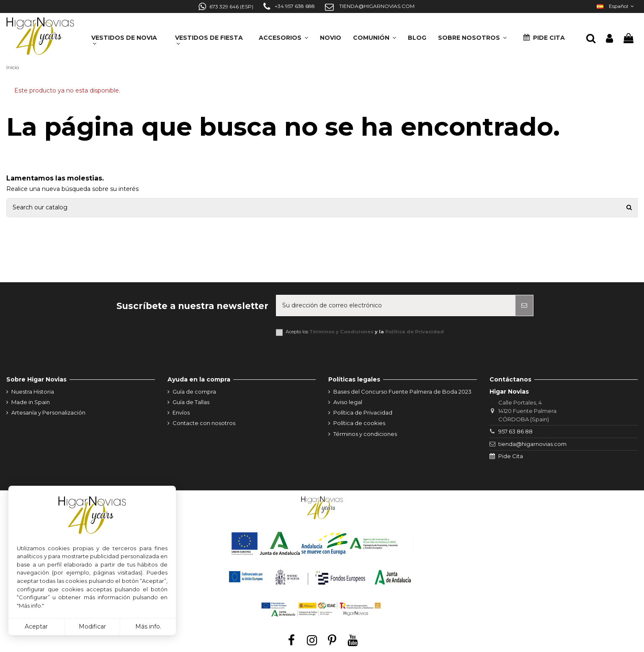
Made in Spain (31, 402)
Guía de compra (194, 392)
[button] (472, 35)
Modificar (92, 626)
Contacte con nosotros (204, 423)
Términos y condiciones (365, 434)
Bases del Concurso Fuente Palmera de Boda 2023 (402, 392)
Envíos (181, 412)
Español (616, 6)
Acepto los (365, 332)
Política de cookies (359, 423)
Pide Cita (511, 456)
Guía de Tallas (191, 402)
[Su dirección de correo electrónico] (396, 305)
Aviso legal (348, 402)
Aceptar (36, 626)
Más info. (148, 626)
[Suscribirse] (524, 305)
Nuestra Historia (33, 392)
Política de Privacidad (415, 332)
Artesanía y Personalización (48, 412)
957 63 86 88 (515, 431)
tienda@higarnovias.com (532, 444)
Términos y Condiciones (341, 332)
